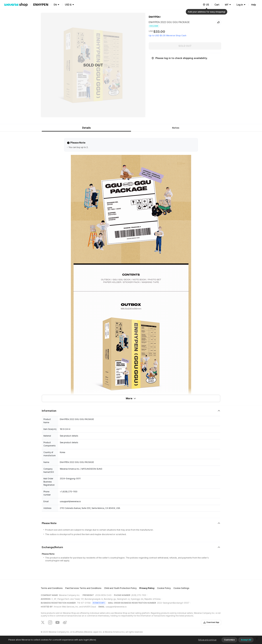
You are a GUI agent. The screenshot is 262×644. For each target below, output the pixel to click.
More (131, 398)
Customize (229, 640)
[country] (206, 5)
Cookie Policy (164, 588)
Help (254, 5)
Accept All (246, 640)
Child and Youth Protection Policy (120, 588)
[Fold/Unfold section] (131, 411)
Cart (217, 5)
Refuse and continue (207, 640)
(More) (92, 640)
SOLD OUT (185, 46)
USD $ (68, 5)
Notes (176, 128)
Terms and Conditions (52, 588)
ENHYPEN (154, 17)
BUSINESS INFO (99, 603)
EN (55, 5)
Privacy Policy (147, 588)
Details (86, 128)
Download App (211, 622)
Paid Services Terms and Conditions (83, 588)
